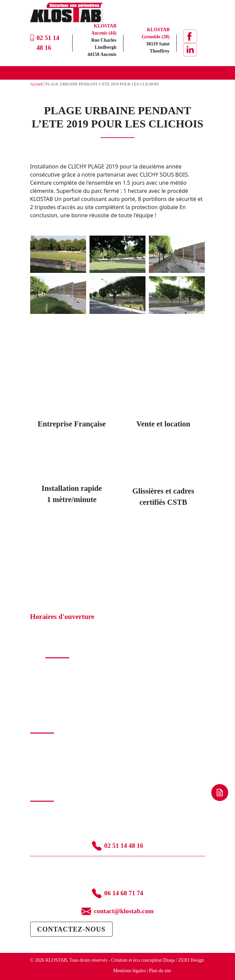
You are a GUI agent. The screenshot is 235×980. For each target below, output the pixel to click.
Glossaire (39, 778)
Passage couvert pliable (68, 696)
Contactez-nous (71, 929)
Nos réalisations (45, 750)
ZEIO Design (191, 960)
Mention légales (45, 771)
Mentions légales (129, 971)
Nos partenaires (45, 757)
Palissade (54, 682)
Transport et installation (68, 710)
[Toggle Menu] (196, 73)
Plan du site (160, 971)
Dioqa (169, 960)
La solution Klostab (49, 743)
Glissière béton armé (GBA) (72, 674)
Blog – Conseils (45, 764)
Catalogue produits (63, 667)
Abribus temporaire (64, 703)
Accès (51, 689)
